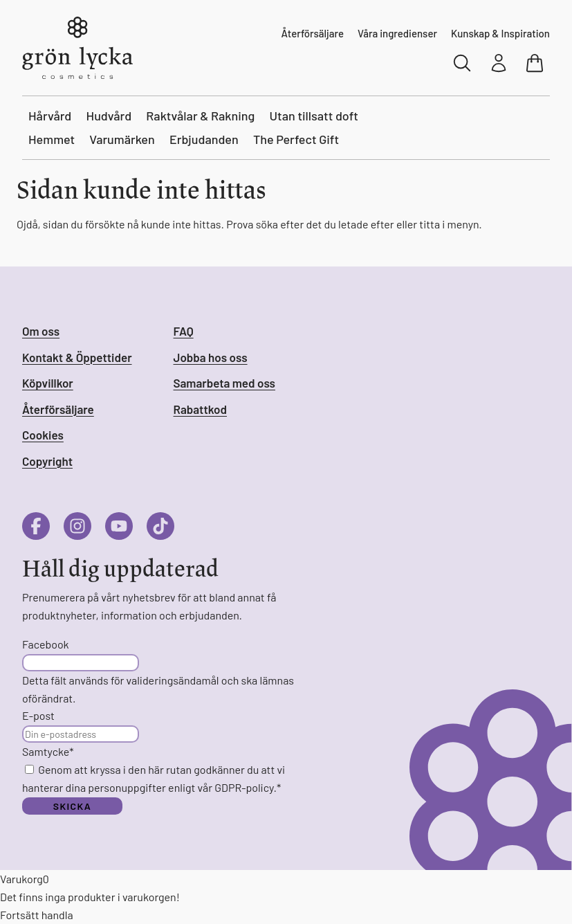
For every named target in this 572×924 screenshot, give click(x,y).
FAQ (184, 331)
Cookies (43, 435)
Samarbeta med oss (224, 383)
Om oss (41, 331)
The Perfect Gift (296, 139)
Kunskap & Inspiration (500, 33)
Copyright (47, 461)
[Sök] (463, 63)
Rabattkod (200, 409)
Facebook (46, 644)
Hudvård (109, 116)
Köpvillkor (48, 383)
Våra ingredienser (397, 33)
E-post (38, 715)
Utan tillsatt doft (314, 116)
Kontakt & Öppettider (77, 357)
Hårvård (50, 116)
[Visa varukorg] (536, 63)
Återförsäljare (313, 33)
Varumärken (122, 139)
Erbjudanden (204, 139)
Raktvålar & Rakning (200, 116)
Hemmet (52, 139)
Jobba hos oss (211, 357)
